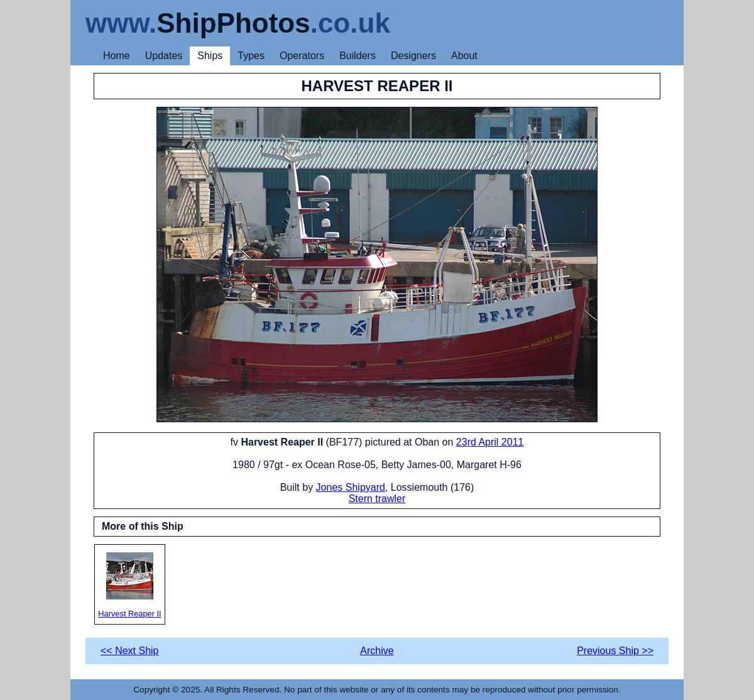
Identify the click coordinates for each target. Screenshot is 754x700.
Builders (358, 56)
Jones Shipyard (351, 487)
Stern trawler (377, 499)
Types (251, 56)
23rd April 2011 (490, 442)
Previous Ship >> (615, 651)
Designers (413, 56)
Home (117, 56)
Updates (164, 56)
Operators (302, 56)
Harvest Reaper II (130, 585)
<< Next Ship (130, 651)
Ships (210, 56)
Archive (377, 651)
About (464, 56)
